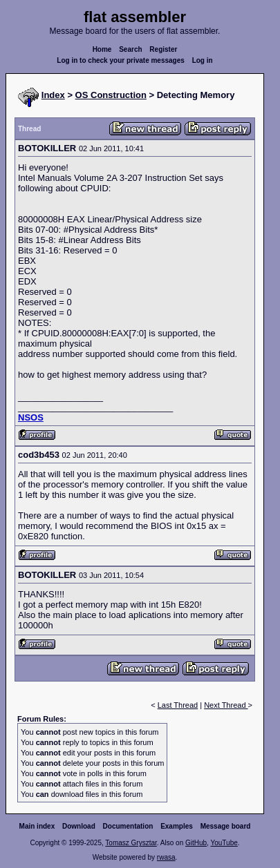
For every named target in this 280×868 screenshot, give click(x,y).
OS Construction (111, 95)
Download (79, 826)
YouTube (224, 843)
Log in (203, 60)
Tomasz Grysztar (131, 843)
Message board (226, 826)
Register (163, 49)
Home (102, 49)
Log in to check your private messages (121, 60)
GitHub (196, 843)
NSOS (31, 417)
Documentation (128, 826)
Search (130, 49)
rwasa (166, 857)
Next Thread (226, 705)
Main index (37, 826)
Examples (177, 826)
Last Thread (178, 705)
